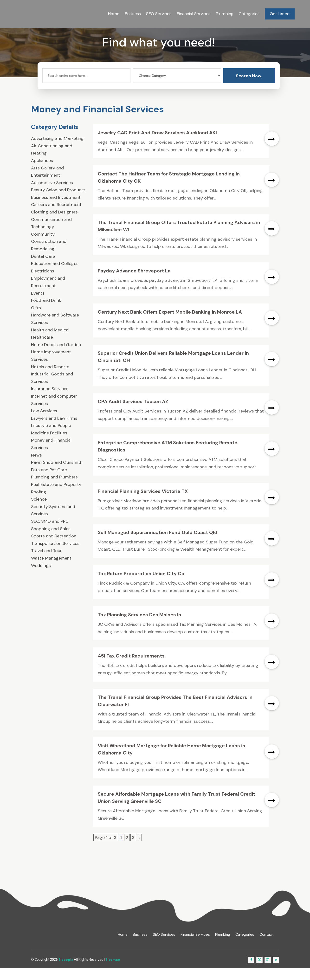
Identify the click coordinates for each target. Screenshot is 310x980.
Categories (249, 14)
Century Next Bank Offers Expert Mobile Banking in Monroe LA (170, 324)
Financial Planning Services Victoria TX (143, 503)
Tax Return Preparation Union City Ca (141, 585)
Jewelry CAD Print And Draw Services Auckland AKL (158, 144)
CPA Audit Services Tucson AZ (133, 413)
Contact (267, 946)
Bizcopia (66, 971)
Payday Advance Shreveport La (134, 282)
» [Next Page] (139, 849)
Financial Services (194, 14)
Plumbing (225, 14)
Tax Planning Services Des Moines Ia (139, 626)
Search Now (249, 88)
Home (114, 14)
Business (133, 14)
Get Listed (280, 14)
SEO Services (159, 14)
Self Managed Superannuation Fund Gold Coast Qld (158, 544)
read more (272, 150)
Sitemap (113, 971)
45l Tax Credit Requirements (131, 668)
